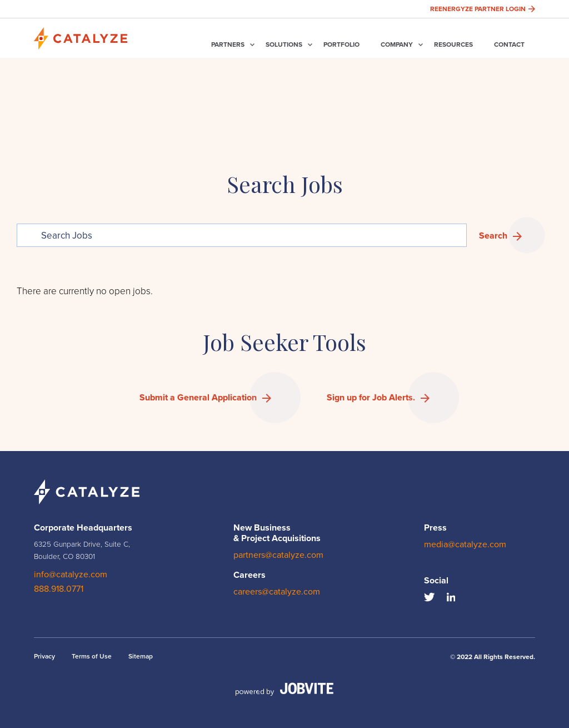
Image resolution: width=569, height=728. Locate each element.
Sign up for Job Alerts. (371, 397)
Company (397, 44)
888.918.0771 (59, 589)
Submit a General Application (198, 397)
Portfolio (341, 44)
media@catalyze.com (465, 544)
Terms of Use (92, 656)
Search (493, 236)
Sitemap (141, 656)
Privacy (44, 656)
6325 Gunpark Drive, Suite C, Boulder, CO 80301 (82, 550)
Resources (453, 44)
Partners (228, 44)
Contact (509, 44)
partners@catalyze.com (278, 555)
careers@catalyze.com (277, 592)
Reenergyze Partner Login (483, 9)
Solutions (284, 44)
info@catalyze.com (71, 575)
